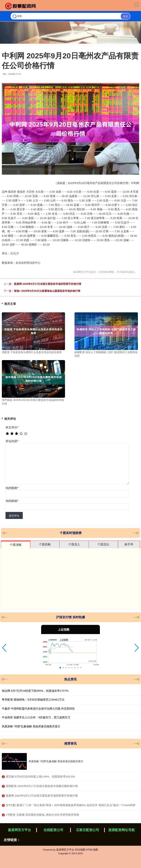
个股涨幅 (16, 545)
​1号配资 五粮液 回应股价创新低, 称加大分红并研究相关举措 (42, 815)
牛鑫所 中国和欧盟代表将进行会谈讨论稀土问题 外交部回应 (38, 709)
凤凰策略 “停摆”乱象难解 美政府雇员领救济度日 (31, 726)
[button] (4, 648)
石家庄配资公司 (88, 830)
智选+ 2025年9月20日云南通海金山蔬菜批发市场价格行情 (47, 291)
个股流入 (74, 544)
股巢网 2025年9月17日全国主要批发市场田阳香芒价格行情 (48, 284)
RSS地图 (80, 850)
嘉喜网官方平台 (19, 830)
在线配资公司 (53, 830)
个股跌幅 (45, 544)
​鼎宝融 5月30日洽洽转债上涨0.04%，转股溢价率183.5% (40, 776)
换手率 (129, 544)
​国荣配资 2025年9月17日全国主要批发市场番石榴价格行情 (42, 786)
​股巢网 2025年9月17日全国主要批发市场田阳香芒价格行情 (42, 796)
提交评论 (14, 516)
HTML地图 (92, 850)
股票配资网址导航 (122, 830)
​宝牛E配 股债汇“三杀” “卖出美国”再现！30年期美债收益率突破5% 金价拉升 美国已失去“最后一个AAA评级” (71, 805)
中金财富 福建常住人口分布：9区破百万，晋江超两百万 (36, 717)
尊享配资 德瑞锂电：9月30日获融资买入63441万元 (33, 700)
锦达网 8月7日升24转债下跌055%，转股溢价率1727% (35, 691)
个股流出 (103, 544)
